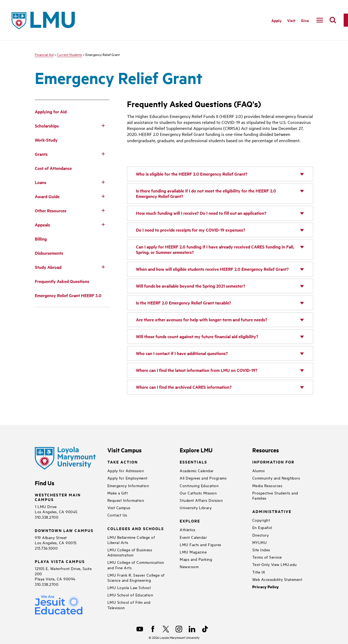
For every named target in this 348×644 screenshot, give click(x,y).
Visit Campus (119, 507)
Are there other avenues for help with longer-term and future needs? (202, 320)
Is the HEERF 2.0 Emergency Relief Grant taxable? (184, 303)
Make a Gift (118, 493)
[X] (166, 629)
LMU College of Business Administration (130, 552)
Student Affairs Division (201, 500)
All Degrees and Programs (203, 478)
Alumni (259, 470)
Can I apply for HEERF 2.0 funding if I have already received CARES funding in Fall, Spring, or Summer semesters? (215, 249)
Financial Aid (44, 54)
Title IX (259, 572)
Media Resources (267, 485)
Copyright (261, 520)
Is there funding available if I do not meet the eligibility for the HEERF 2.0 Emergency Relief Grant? (206, 193)
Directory (261, 535)
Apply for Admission (126, 470)
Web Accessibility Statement (277, 579)
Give (305, 20)
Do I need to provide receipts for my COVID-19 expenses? (191, 230)
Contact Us (117, 515)
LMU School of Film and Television (129, 605)
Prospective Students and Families (275, 495)
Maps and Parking (196, 559)
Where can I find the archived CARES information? (184, 387)
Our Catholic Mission (198, 493)
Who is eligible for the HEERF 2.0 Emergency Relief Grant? (192, 174)
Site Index (261, 550)
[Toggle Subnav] (103, 125)
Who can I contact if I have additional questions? (182, 353)
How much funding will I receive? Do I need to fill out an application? (201, 213)
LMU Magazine (193, 552)
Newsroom (189, 566)
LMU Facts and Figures (201, 544)
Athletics (188, 529)
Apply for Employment (128, 478)
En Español (262, 527)
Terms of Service (267, 557)
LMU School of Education (130, 595)
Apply (276, 20)
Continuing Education (199, 485)
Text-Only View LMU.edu (275, 564)
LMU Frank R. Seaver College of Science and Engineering (136, 577)
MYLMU (260, 542)
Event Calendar (193, 537)
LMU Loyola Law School (129, 587)
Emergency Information (128, 485)
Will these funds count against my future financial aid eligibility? (197, 336)
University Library (196, 507)
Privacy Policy (266, 587)
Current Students (69, 54)
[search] (333, 20)
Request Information (126, 500)
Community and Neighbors (276, 478)
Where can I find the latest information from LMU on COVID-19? (197, 370)
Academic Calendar (197, 470)
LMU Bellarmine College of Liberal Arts (131, 540)
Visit (291, 20)
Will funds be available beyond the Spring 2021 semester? (191, 286)
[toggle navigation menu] (320, 20)
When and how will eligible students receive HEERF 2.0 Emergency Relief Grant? (212, 269)
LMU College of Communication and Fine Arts (136, 565)
